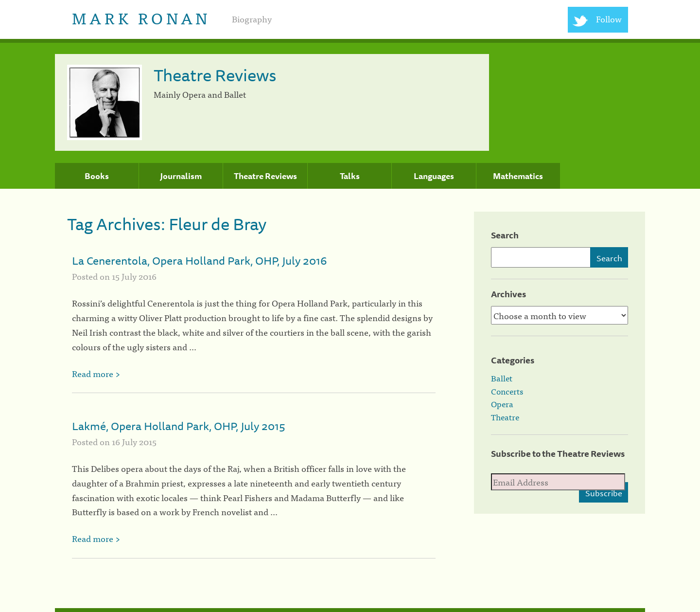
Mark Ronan (141, 17)
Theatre (505, 417)
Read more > (96, 373)
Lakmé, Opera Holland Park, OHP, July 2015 (179, 426)
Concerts (507, 391)
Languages (434, 176)
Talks (350, 176)
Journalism (181, 176)
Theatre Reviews (265, 176)
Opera (502, 404)
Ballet (502, 378)
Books (97, 176)
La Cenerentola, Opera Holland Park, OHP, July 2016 (199, 261)
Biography (252, 19)
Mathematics (518, 176)
